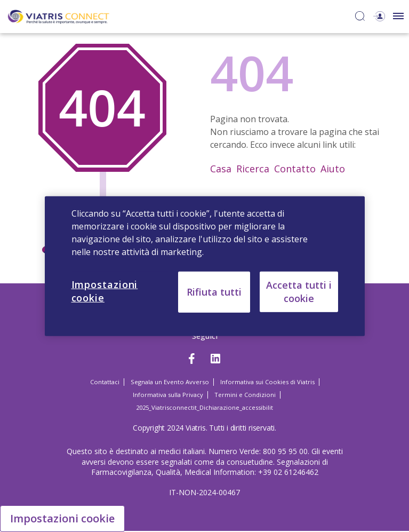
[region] (205, 266)
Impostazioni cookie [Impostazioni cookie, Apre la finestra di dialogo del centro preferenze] (105, 291)
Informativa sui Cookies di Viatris (267, 382)
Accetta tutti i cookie (299, 291)
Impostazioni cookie (62, 518)
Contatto (295, 169)
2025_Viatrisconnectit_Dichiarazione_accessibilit (204, 407)
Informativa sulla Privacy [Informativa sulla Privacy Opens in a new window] (168, 395)
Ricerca (253, 169)
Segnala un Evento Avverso (170, 382)
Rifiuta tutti (214, 291)
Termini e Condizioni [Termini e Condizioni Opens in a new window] (245, 395)
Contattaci (105, 382)
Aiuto (333, 169)
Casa (221, 169)
